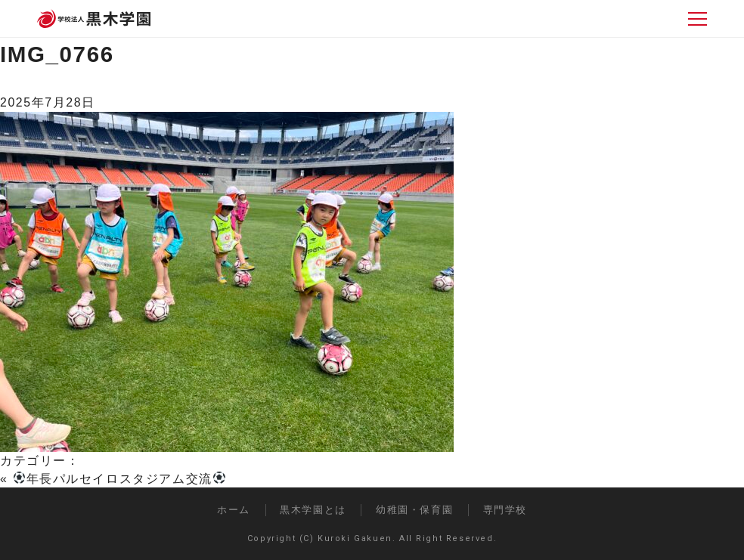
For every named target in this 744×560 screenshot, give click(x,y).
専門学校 (505, 510)
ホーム (234, 510)
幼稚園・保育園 (414, 510)
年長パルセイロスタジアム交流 (119, 479)
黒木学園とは (313, 510)
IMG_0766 (57, 54)
